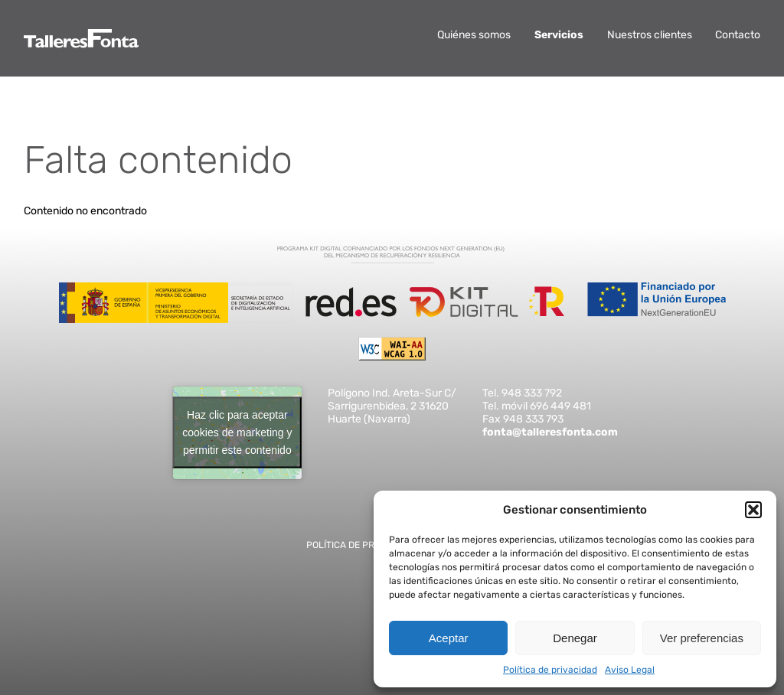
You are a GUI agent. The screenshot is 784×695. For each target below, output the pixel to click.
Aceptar (449, 638)
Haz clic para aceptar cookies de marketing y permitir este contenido (237, 432)
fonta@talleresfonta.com (550, 432)
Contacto (738, 35)
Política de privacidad (550, 670)
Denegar (575, 638)
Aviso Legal (630, 670)
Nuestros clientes (650, 35)
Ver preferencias (702, 638)
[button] (753, 510)
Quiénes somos (474, 35)
